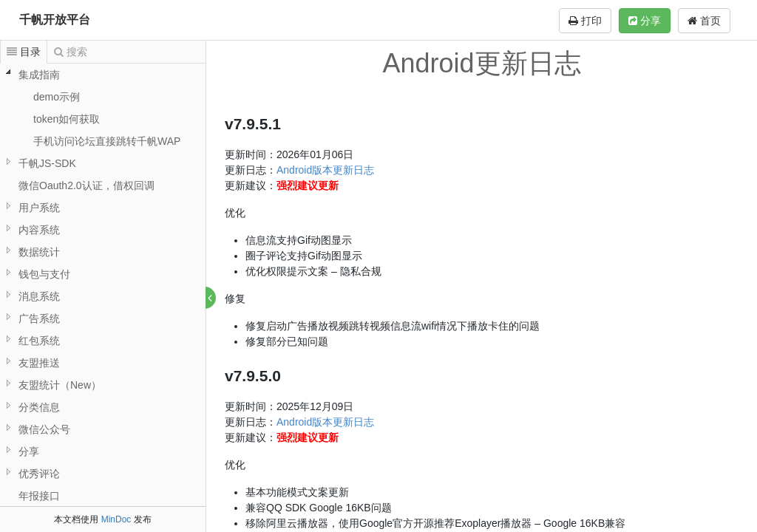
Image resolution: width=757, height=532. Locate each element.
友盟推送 (39, 363)
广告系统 (39, 318)
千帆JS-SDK (47, 163)
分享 (645, 21)
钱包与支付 (44, 274)
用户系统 (39, 208)
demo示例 (57, 97)
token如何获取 (67, 119)
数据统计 (39, 252)
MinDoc (116, 519)
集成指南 (39, 75)
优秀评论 (39, 474)
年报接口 (39, 496)
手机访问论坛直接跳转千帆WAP (107, 141)
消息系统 (39, 296)
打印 (585, 21)
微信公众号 (44, 429)
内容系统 (39, 230)
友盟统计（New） (60, 385)
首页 (704, 21)
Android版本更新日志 (326, 170)
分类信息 (39, 407)
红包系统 (39, 341)
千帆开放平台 (55, 20)
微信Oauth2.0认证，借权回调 (86, 185)
